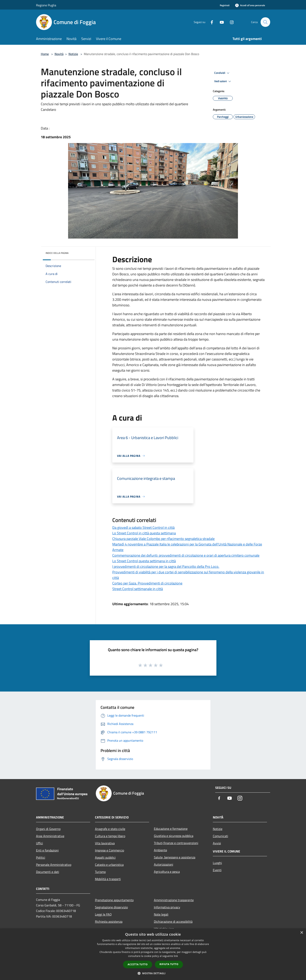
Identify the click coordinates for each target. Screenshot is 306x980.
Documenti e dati (48, 872)
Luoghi (217, 863)
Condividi (222, 73)
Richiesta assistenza (109, 922)
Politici (41, 857)
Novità (59, 54)
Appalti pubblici (105, 857)
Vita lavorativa (105, 843)
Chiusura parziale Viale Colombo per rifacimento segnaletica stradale (163, 539)
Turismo (100, 872)
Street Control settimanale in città (138, 589)
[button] (153, 973)
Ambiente (160, 850)
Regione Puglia (46, 5)
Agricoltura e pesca (167, 872)
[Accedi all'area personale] (250, 5)
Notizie (73, 54)
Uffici (40, 843)
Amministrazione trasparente (174, 900)
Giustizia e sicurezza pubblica (174, 836)
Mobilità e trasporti (108, 879)
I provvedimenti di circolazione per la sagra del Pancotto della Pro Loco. (166, 566)
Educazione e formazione (171, 829)
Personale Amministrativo (54, 865)
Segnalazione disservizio (111, 907)
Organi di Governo (48, 829)
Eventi (217, 870)
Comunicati (220, 836)
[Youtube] (220, 22)
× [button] (302, 933)
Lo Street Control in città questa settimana (144, 533)
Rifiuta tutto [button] (169, 964)
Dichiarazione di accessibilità (173, 922)
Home (45, 54)
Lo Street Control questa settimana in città (144, 561)
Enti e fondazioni (47, 850)
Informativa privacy (167, 907)
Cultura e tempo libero (110, 836)
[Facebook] (210, 22)
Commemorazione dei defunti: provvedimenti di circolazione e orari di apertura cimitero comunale (186, 555)
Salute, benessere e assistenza (175, 857)
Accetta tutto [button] (138, 964)
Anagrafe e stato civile (110, 829)
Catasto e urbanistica (109, 865)
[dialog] (153, 954)
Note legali (161, 914)
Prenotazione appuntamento (114, 900)
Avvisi (217, 843)
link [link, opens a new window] (176, 956)
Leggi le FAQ (103, 914)
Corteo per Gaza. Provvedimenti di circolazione (147, 583)
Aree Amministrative (50, 836)
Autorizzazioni (164, 864)
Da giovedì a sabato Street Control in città (143, 528)
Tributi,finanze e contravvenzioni (176, 843)
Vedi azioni (223, 81)
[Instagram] (230, 22)
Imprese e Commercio (109, 850)
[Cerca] (265, 22)
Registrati (225, 5)
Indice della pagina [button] (57, 253)
